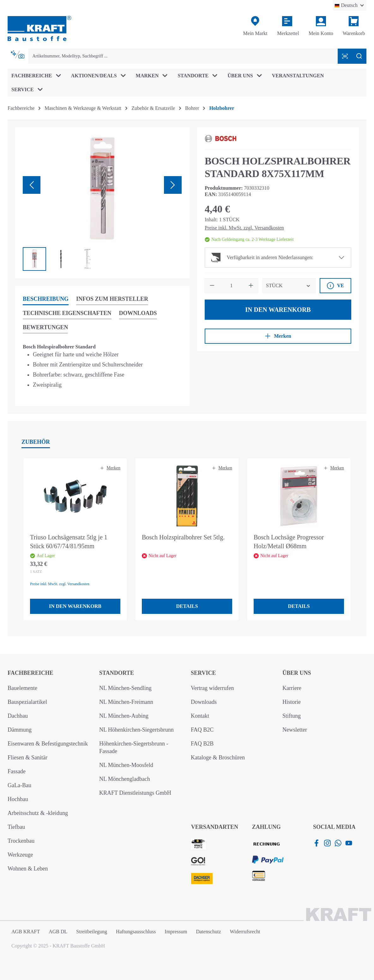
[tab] (46, 299)
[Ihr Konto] (321, 26)
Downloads (204, 702)
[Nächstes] (173, 185)
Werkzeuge (20, 855)
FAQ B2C (202, 730)
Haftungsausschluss (136, 932)
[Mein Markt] (255, 26)
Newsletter (295, 730)
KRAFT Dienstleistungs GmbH (135, 793)
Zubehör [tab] (36, 442)
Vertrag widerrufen (212, 688)
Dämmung (20, 730)
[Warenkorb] (354, 26)
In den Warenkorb (278, 310)
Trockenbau (21, 841)
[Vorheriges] (32, 185)
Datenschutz (208, 932)
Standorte (117, 673)
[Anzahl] (231, 286)
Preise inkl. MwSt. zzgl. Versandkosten (244, 228)
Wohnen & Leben (28, 869)
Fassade (17, 771)
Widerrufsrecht (245, 932)
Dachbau (18, 716)
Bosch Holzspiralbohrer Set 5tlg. (183, 537)
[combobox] (183, 56)
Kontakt (200, 716)
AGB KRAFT (26, 932)
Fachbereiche (30, 673)
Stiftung (292, 716)
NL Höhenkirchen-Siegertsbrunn (136, 730)
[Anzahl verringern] (212, 286)
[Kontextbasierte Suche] (18, 55)
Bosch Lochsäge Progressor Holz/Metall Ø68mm (289, 542)
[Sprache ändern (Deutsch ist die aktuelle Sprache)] (350, 5)
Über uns (297, 673)
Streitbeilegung (92, 932)
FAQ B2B (202, 744)
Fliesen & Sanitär (27, 757)
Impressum (176, 932)
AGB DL (58, 932)
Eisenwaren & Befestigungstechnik (48, 744)
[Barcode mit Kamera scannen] (345, 56)
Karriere (292, 688)
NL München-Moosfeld (126, 765)
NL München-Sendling (125, 688)
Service (203, 673)
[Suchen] (359, 56)
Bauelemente (22, 688)
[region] (102, 203)
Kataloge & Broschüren (218, 757)
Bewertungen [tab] (45, 327)
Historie (292, 702)
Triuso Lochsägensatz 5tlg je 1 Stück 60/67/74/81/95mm (69, 542)
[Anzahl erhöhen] (251, 286)
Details (187, 606)
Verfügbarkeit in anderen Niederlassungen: (262, 258)
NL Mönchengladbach (125, 779)
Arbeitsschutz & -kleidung (38, 813)
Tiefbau (16, 827)
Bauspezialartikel (27, 702)
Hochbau (18, 799)
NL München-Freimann (126, 702)
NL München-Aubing (124, 716)
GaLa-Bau (19, 785)
